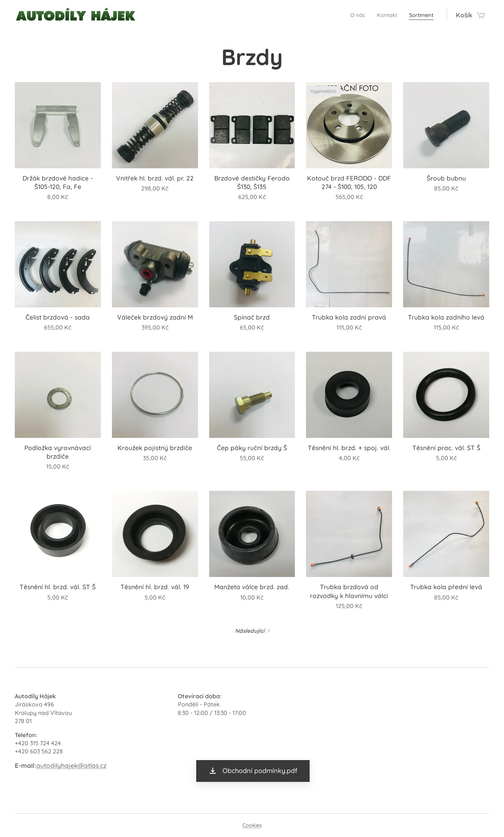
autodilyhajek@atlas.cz (71, 765)
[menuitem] (350, 15)
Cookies (252, 825)
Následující (250, 631)
